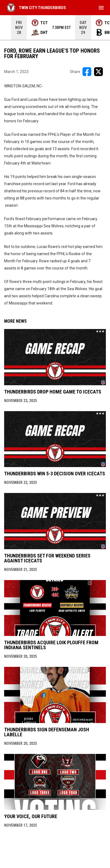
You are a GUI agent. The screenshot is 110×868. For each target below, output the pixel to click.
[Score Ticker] (55, 28)
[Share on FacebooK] (87, 72)
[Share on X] (98, 72)
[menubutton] (101, 8)
